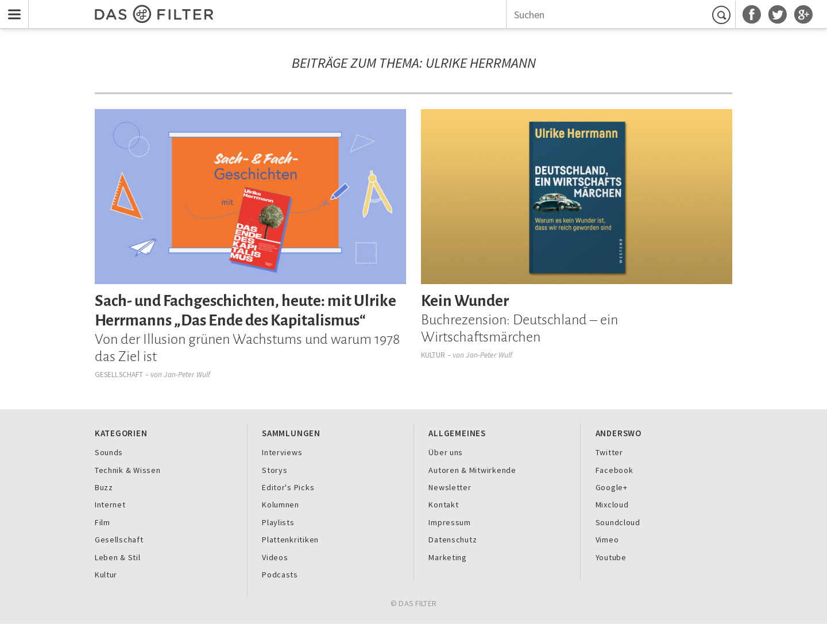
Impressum (450, 522)
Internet (110, 505)
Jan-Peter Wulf (187, 375)
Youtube (611, 557)
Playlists (278, 522)
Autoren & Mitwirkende (472, 470)
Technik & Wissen (128, 470)
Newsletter (450, 487)
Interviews (282, 452)
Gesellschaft (119, 375)
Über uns (446, 452)
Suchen (723, 15)
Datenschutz (453, 540)
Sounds (109, 452)
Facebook (615, 470)
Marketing (448, 557)
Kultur (433, 355)
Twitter (609, 452)
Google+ (612, 487)
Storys (275, 470)
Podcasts (280, 575)
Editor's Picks (288, 487)
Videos (275, 557)
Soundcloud (618, 522)
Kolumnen (281, 505)
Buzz (104, 487)
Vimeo (607, 540)
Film (103, 522)
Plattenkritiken (290, 540)
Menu (12, 7)
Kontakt (443, 505)
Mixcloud (612, 505)
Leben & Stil (118, 557)
